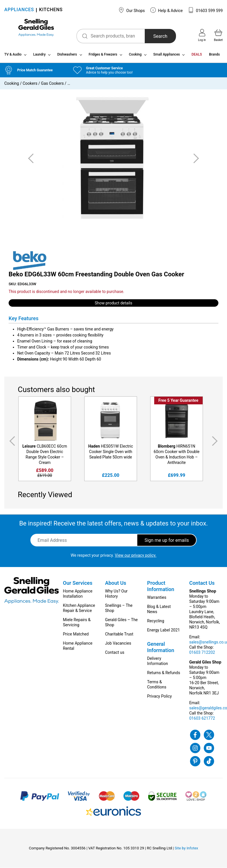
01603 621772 (202, 721)
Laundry (39, 57)
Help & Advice (167, 10)
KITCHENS (51, 10)
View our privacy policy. (136, 558)
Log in (202, 35)
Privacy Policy (159, 698)
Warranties (157, 600)
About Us (116, 585)
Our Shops (132, 10)
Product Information (161, 588)
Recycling (156, 623)
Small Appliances (167, 57)
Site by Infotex (186, 850)
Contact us (115, 655)
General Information (161, 649)
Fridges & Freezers (103, 57)
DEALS (197, 57)
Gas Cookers (52, 86)
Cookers (30, 86)
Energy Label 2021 (163, 632)
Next (216, 443)
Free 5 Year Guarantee (178, 403)
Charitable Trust (119, 636)
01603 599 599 (205, 10)
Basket (218, 35)
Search (152, 36)
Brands (214, 57)
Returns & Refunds (164, 675)
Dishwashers (67, 57)
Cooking (135, 57)
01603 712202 (202, 655)
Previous (11, 443)
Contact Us (202, 585)
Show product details (114, 305)
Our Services (78, 585)
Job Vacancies (118, 645)
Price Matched (76, 636)
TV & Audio (13, 57)
